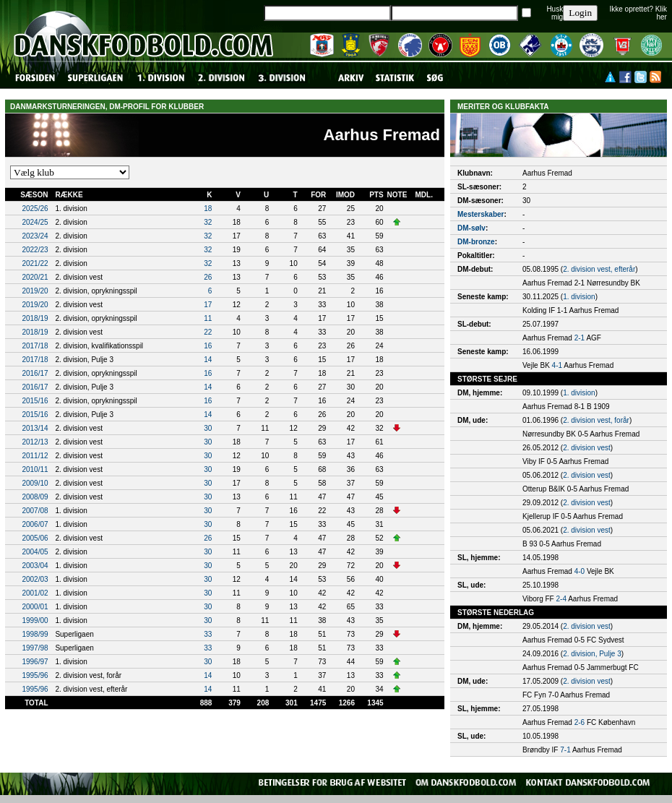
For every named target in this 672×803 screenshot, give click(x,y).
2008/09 (35, 497)
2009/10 (35, 483)
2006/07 (35, 524)
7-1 (565, 750)
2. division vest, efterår (599, 269)
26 (208, 277)
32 (208, 222)
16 (208, 346)
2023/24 (35, 236)
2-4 (561, 599)
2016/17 (35, 373)
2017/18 (35, 346)
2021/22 (35, 263)
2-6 (580, 722)
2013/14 (35, 428)
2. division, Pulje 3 (592, 654)
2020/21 (35, 277)
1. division (579, 297)
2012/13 (35, 442)
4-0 (580, 571)
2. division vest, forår (596, 420)
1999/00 (35, 620)
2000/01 (35, 607)
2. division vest (587, 448)
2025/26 (35, 209)
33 (208, 634)
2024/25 (35, 222)
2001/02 (35, 593)
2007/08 (35, 511)
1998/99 (35, 634)
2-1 (580, 338)
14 (208, 360)
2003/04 (35, 566)
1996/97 (35, 662)
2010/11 (35, 469)
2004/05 (35, 552)
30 (208, 428)
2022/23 (35, 250)
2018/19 (35, 318)
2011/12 (35, 456)
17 (208, 305)
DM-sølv (471, 228)
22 (208, 332)
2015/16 (35, 401)
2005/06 (35, 538)
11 (208, 318)
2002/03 (35, 579)
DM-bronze (476, 242)
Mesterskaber (481, 214)
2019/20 (35, 291)
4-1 (557, 365)
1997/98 (35, 648)
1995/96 (35, 675)
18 (208, 209)
